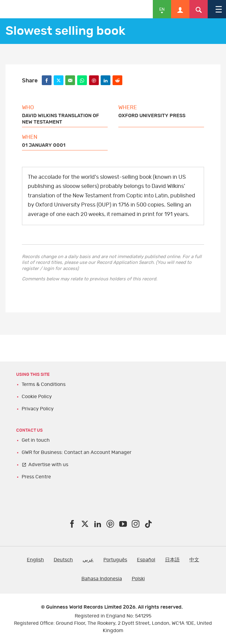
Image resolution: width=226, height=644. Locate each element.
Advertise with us (48, 465)
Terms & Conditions (44, 384)
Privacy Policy (38, 409)
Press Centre (36, 477)
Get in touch (36, 440)
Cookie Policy (37, 397)
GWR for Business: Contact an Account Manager (77, 452)
